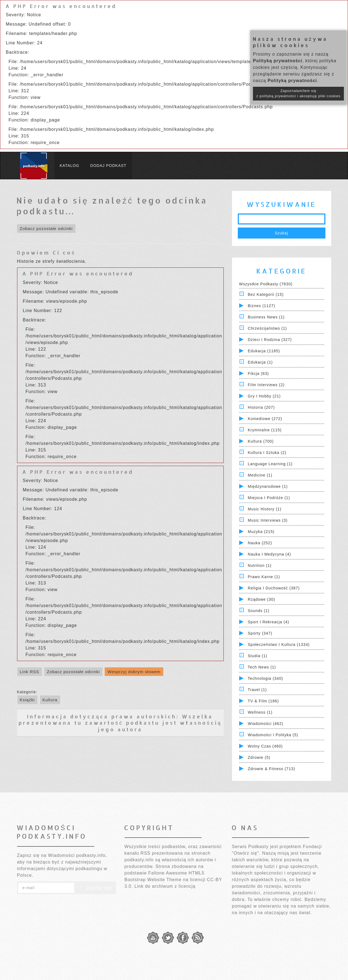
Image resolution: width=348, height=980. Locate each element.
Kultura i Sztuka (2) (267, 453)
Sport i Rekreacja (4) (268, 622)
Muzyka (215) (261, 532)
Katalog (70, 166)
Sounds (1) (258, 611)
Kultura (50, 700)
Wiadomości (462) (265, 724)
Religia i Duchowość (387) (274, 588)
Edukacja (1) (260, 362)
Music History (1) (265, 509)
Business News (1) (266, 317)
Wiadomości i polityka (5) (273, 735)
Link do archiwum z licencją (165, 886)
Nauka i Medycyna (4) (269, 554)
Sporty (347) (260, 633)
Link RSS (30, 672)
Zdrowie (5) (259, 757)
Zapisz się (95, 888)
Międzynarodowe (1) (268, 486)
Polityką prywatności (278, 61)
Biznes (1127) (261, 306)
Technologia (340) (265, 678)
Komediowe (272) (265, 419)
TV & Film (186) (263, 701)
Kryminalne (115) (265, 430)
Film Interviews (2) (266, 385)
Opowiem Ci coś (46, 252)
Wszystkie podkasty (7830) (266, 284)
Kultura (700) (261, 441)
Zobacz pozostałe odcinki (46, 228)
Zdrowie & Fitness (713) (271, 769)
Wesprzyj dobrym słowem (134, 672)
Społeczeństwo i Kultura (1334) (279, 645)
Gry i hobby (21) (264, 396)
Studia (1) (257, 656)
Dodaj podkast (108, 166)
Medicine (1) (260, 475)
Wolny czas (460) (265, 746)
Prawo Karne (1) (264, 577)
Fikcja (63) (258, 373)
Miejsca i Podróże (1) (269, 498)
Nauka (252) (260, 543)
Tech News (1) (262, 667)
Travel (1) (257, 690)
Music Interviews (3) (268, 520)
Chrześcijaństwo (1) (267, 328)
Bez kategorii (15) (266, 294)
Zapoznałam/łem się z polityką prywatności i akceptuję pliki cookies (298, 94)
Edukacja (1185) (264, 351)
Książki (27, 700)
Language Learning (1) (270, 464)
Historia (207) (261, 407)
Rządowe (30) (261, 599)
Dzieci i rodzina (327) (270, 340)
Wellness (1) (260, 712)
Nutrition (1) (260, 565)
